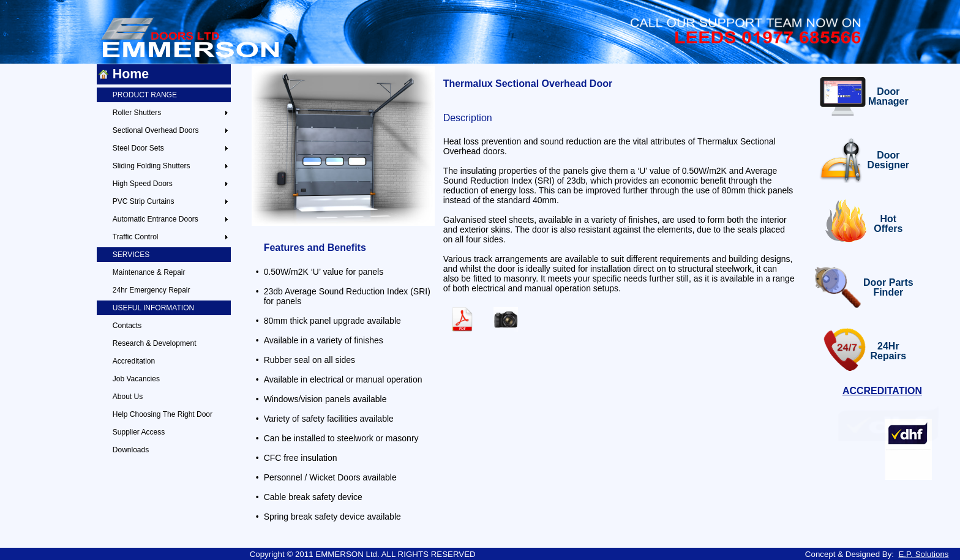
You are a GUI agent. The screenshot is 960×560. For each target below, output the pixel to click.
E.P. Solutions (923, 554)
